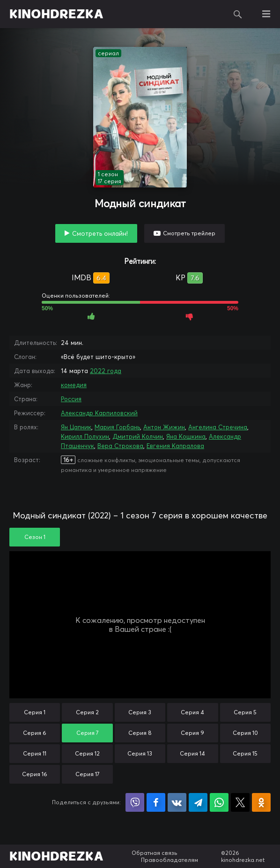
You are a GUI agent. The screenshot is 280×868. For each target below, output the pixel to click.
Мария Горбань (117, 427)
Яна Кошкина (186, 436)
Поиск (238, 14)
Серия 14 (192, 753)
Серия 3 (140, 712)
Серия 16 (35, 774)
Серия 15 (245, 753)
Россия (71, 399)
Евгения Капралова (175, 446)
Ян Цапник (76, 427)
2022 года (106, 371)
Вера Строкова (120, 446)
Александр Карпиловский (99, 413)
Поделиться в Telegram (198, 802)
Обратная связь (155, 853)
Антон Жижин (164, 427)
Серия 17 (88, 774)
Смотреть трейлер (189, 233)
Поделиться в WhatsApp (219, 802)
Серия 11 (35, 753)
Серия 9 (192, 733)
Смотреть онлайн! (100, 233)
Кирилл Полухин (85, 436)
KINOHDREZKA (56, 14)
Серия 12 (87, 753)
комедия (74, 385)
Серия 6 (35, 733)
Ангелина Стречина (218, 427)
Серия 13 (140, 753)
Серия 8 (140, 733)
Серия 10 (245, 733)
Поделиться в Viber (135, 802)
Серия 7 (88, 733)
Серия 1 (35, 712)
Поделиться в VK (177, 802)
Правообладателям (169, 860)
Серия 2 (87, 712)
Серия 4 (192, 712)
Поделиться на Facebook (156, 802)
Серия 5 (245, 712)
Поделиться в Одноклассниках (261, 802)
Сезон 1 (35, 537)
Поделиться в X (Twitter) (240, 802)
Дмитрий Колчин (138, 436)
